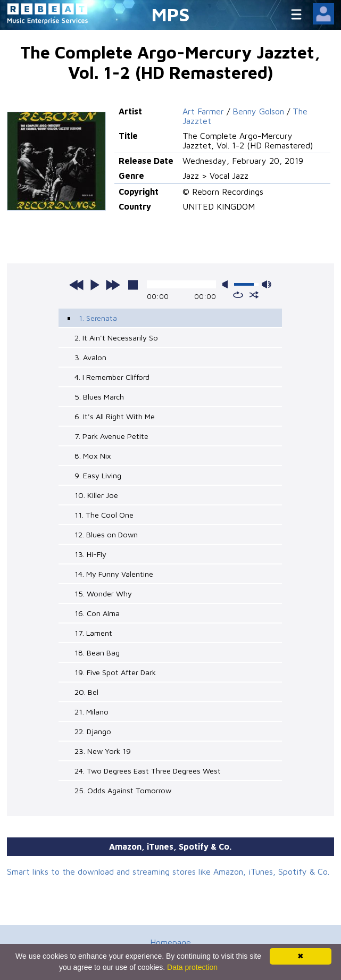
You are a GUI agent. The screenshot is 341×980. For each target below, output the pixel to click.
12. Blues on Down (106, 534)
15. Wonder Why (103, 593)
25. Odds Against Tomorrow (123, 790)
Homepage (170, 942)
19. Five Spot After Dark (115, 672)
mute (227, 284)
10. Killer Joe (96, 495)
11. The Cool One (104, 515)
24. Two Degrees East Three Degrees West (148, 771)
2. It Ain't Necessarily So (116, 338)
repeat (238, 295)
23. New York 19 (103, 751)
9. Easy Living (98, 475)
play (95, 285)
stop (133, 285)
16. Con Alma (97, 613)
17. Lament (93, 633)
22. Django (93, 731)
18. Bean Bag (97, 653)
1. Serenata (98, 318)
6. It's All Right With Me (115, 416)
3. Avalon (90, 357)
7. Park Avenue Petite (111, 436)
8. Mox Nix (93, 456)
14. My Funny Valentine (114, 574)
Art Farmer (203, 111)
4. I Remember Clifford (112, 377)
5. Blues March (99, 397)
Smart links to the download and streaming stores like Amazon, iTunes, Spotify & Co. (168, 871)
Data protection (192, 967)
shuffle (254, 295)
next (113, 285)
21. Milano (92, 712)
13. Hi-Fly (90, 554)
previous (77, 285)
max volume (267, 284)
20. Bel (86, 692)
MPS (171, 14)
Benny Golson (258, 111)
